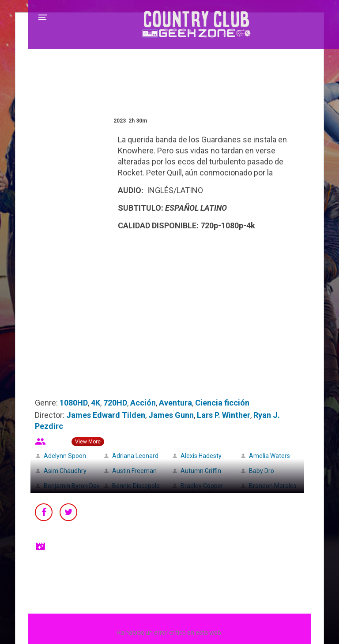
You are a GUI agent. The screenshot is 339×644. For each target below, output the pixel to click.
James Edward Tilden (106, 415)
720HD (115, 403)
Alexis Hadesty (201, 456)
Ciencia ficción (222, 403)
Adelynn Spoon (65, 456)
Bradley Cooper (202, 486)
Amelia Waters (269, 456)
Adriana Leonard (135, 456)
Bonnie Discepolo (136, 486)
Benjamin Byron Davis (74, 486)
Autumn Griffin (201, 471)
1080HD (74, 403)
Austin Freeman (134, 471)
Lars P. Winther (224, 415)
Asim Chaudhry (65, 471)
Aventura (175, 403)
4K (96, 403)
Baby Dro (262, 471)
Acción (143, 403)
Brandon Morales (273, 486)
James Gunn (171, 415)
